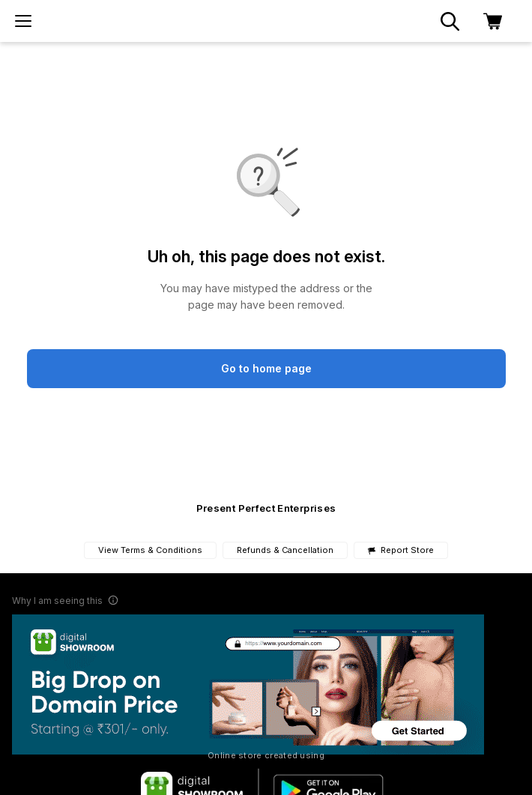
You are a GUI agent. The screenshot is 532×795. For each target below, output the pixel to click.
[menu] (23, 21)
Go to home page (266, 368)
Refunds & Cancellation (285, 550)
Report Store (400, 550)
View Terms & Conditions (150, 550)
